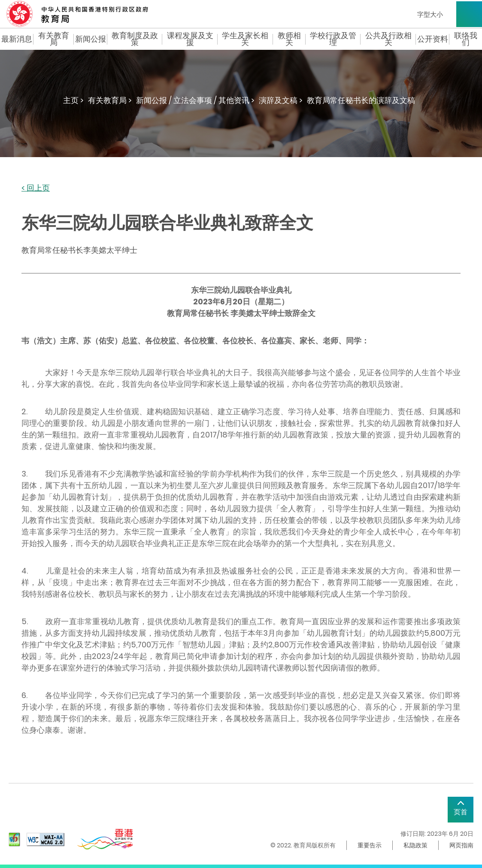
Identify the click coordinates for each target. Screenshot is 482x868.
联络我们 (466, 39)
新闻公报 (91, 39)
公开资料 (433, 39)
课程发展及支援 (190, 39)
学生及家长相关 (245, 39)
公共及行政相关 (388, 39)
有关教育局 (54, 39)
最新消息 (17, 39)
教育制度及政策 (135, 39)
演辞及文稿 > (281, 100)
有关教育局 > (110, 100)
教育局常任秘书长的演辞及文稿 (361, 100)
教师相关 (289, 39)
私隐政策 (415, 845)
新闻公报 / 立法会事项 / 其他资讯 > (195, 100)
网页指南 (461, 845)
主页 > (73, 100)
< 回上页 (36, 188)
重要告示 (370, 845)
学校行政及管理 (333, 39)
